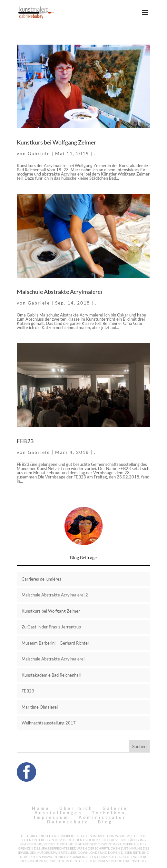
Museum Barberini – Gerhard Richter (55, 643)
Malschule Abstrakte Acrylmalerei (59, 292)
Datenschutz (68, 822)
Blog (105, 822)
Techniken (109, 813)
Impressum (51, 817)
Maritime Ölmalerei (40, 707)
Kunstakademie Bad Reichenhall (51, 675)
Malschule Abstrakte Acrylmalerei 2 (55, 595)
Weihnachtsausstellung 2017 (49, 723)
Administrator (102, 817)
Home (41, 808)
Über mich (76, 808)
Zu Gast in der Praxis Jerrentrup (51, 627)
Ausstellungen (58, 813)
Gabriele (39, 153)
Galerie (115, 808)
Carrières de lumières (41, 579)
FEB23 (25, 441)
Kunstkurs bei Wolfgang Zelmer (56, 142)
